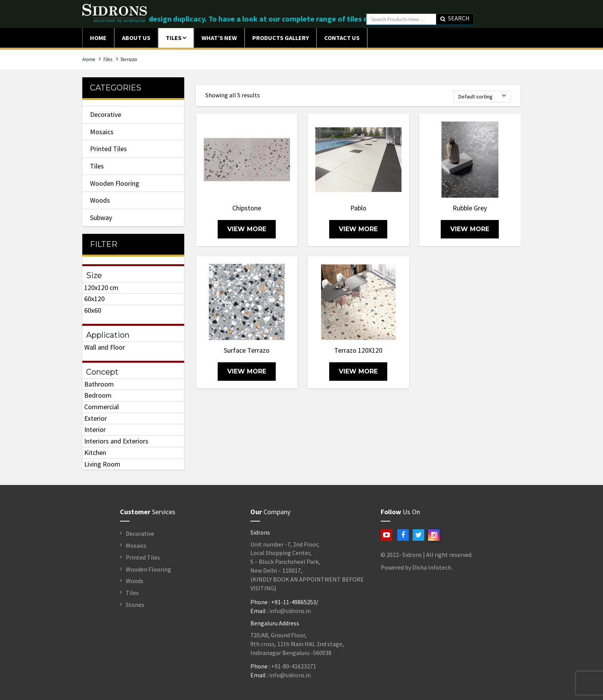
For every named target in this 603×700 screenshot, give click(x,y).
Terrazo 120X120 (358, 350)
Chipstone (247, 208)
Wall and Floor (105, 347)
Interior (95, 429)
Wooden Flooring (115, 183)
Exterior (96, 418)
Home (98, 38)
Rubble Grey (470, 208)
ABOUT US (136, 38)
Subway (101, 217)
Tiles (174, 38)
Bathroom (99, 384)
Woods (100, 200)
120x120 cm (101, 287)
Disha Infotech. (432, 567)
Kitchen (95, 452)
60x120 (94, 299)
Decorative (106, 114)
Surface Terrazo (247, 350)
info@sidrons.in (290, 611)
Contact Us (342, 38)
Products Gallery (281, 38)
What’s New (219, 38)
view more (247, 229)
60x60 (93, 310)
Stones (135, 605)
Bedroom (98, 395)
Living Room (102, 464)
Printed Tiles (108, 149)
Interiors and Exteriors (116, 441)
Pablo (358, 208)
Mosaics (102, 132)
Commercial (102, 407)
